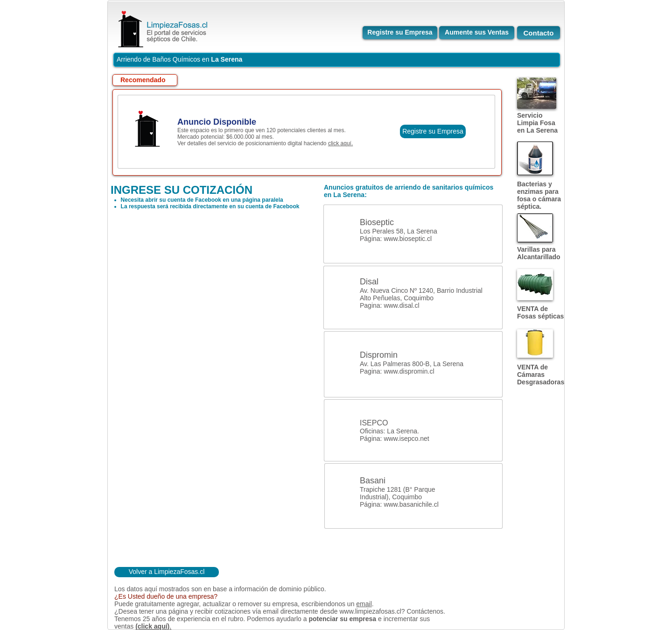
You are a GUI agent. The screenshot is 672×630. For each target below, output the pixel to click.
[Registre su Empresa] (400, 33)
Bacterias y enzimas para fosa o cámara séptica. (539, 195)
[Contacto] (539, 33)
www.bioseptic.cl (408, 239)
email (364, 604)
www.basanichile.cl (411, 504)
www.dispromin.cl (409, 371)
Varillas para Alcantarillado (539, 253)
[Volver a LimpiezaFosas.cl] (167, 572)
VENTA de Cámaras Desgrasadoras (541, 375)
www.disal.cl (401, 305)
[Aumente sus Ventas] (477, 33)
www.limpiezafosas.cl (370, 611)
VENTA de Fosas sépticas (540, 312)
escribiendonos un (329, 604)
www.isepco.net (406, 439)
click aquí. (340, 143)
